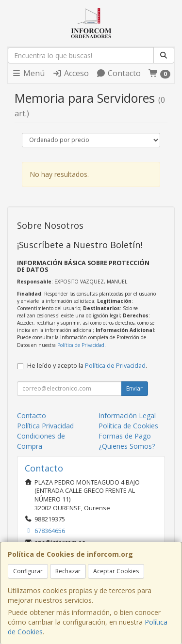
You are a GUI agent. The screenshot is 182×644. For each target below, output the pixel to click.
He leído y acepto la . (87, 366)
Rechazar (68, 571)
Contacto (118, 73)
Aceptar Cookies (116, 571)
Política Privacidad (45, 426)
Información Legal (127, 416)
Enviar (134, 388)
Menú (28, 73)
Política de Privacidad (81, 345)
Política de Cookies (128, 426)
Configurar (28, 571)
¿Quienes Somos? (127, 446)
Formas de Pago (125, 436)
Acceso (71, 73)
